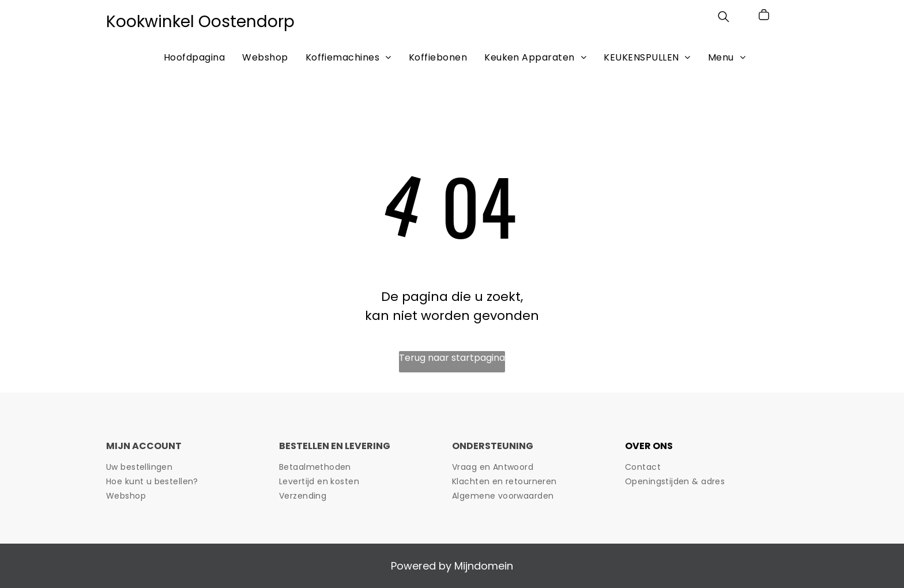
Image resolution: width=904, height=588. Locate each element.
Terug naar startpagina (452, 358)
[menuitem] (194, 57)
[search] (724, 19)
